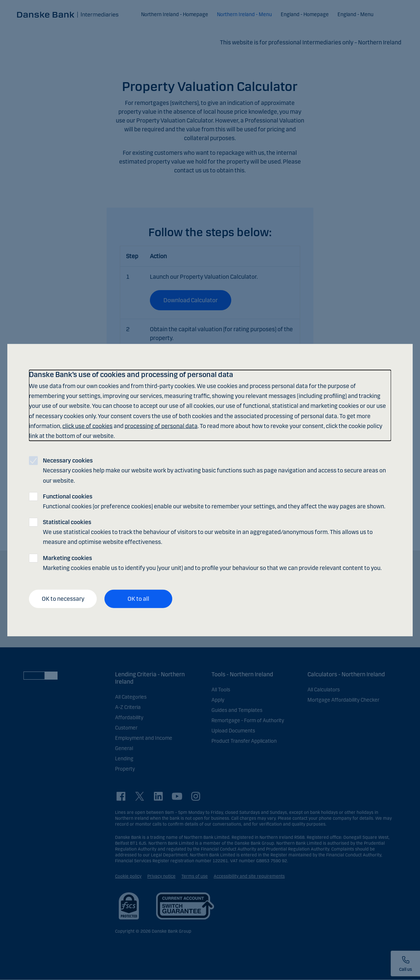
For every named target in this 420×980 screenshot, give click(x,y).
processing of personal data (161, 426)
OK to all (138, 599)
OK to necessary (63, 599)
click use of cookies (87, 426)
